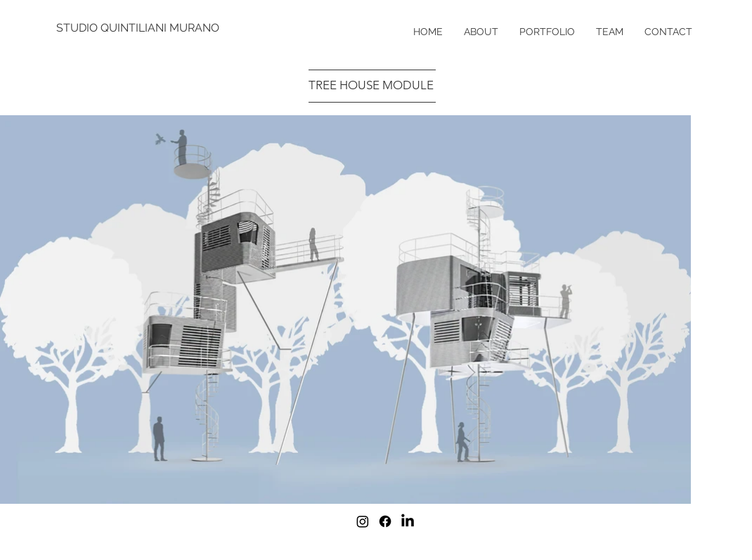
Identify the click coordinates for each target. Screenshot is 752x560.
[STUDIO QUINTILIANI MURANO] (139, 28)
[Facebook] (385, 521)
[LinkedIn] (408, 521)
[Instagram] (363, 521)
